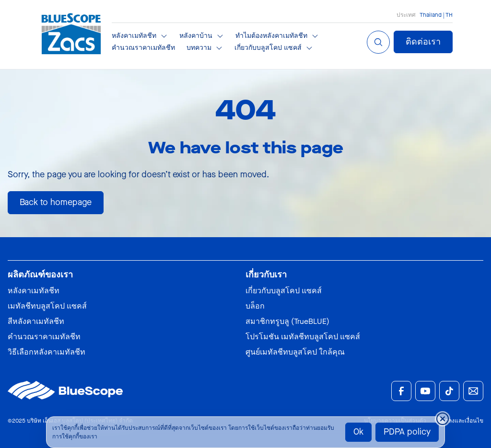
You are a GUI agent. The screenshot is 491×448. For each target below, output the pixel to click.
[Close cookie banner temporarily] (443, 419)
